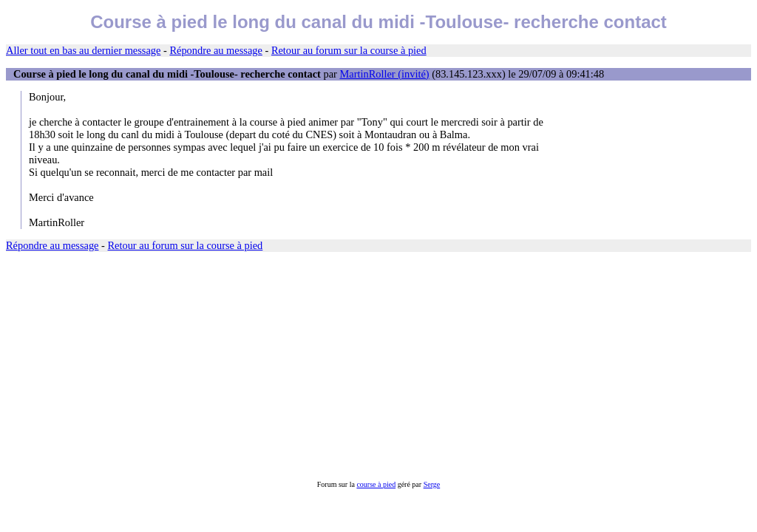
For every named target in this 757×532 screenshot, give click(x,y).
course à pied (376, 484)
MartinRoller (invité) (384, 74)
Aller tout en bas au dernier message (83, 50)
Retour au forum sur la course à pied (349, 50)
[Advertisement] (378, 366)
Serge (432, 484)
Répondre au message (215, 50)
